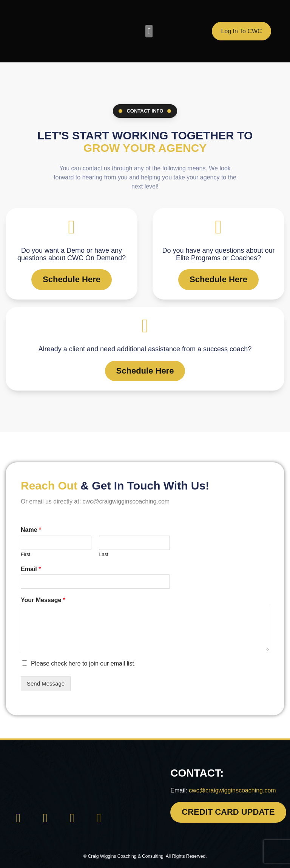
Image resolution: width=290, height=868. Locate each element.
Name (31, 529)
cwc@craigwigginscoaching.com (232, 789)
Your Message (43, 599)
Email (31, 568)
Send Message (46, 682)
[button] (149, 31)
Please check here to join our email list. (83, 663)
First (25, 553)
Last (104, 553)
